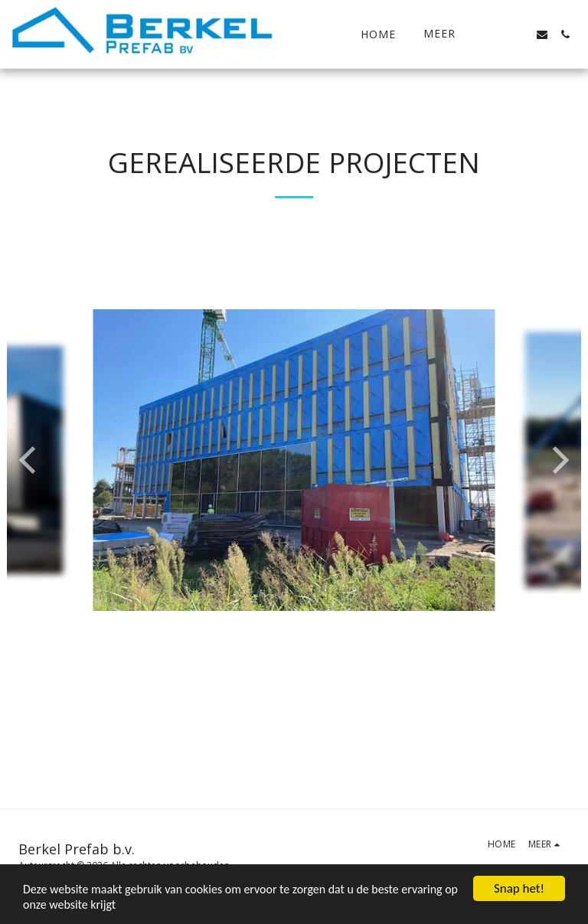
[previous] (30, 460)
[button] (496, 34)
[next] (558, 460)
